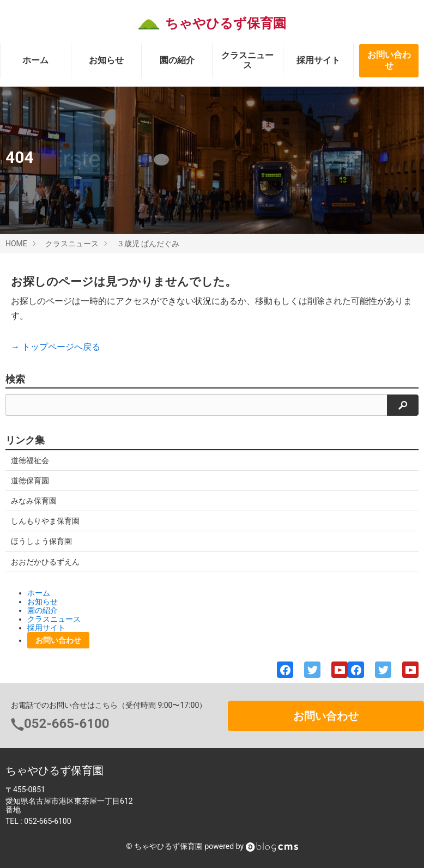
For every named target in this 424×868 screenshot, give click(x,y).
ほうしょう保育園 (41, 541)
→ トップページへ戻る (56, 347)
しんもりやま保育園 (45, 521)
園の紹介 (177, 60)
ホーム (35, 60)
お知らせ (106, 60)
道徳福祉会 (30, 460)
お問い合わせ (389, 60)
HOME (16, 244)
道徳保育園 (30, 481)
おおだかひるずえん (45, 562)
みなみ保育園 (34, 501)
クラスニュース (247, 60)
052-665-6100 (67, 724)
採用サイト (318, 60)
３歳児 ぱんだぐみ (148, 244)
